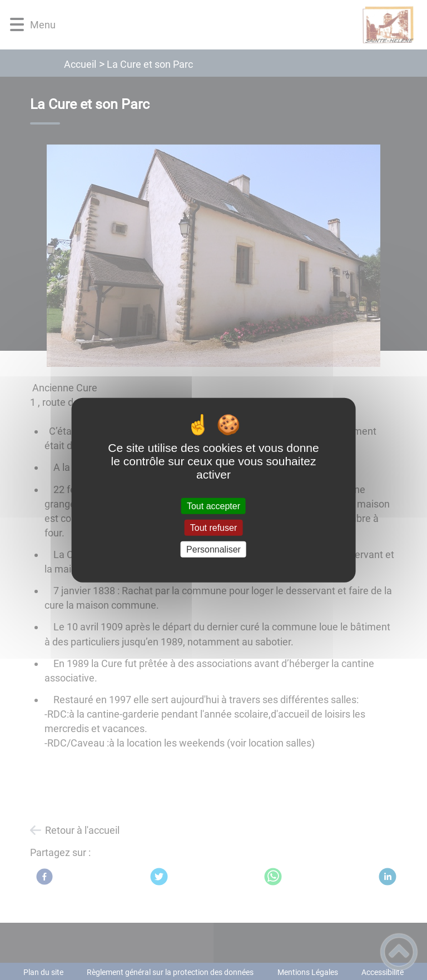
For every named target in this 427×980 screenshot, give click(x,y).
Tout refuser (213, 527)
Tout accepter (213, 506)
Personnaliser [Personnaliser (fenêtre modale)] (213, 549)
